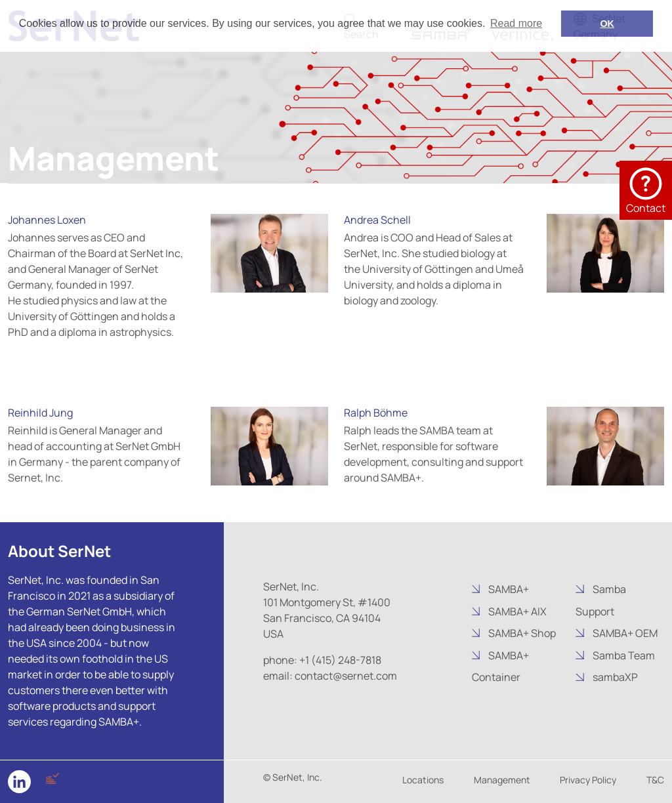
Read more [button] (516, 23)
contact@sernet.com (346, 676)
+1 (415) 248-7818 (340, 660)
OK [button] (607, 24)
